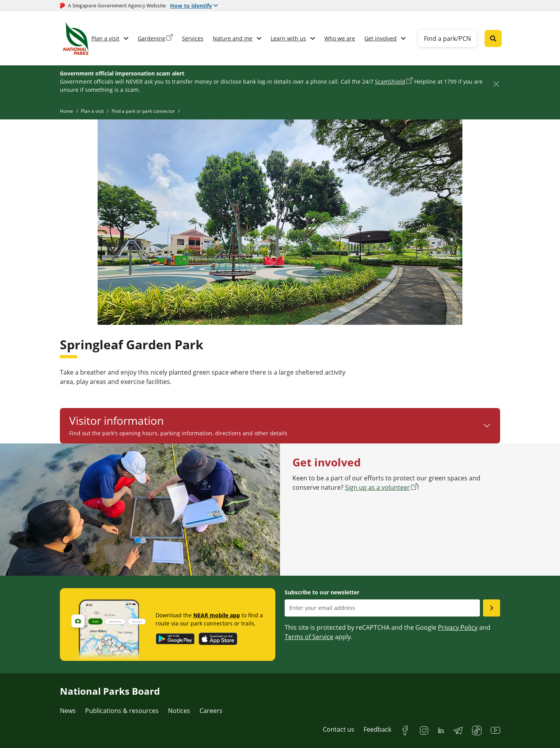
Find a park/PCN (447, 39)
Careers (211, 711)
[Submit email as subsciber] (492, 608)
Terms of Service (309, 637)
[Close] (496, 84)
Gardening (151, 38)
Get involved (381, 38)
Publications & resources (122, 711)
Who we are (340, 38)
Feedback (377, 729)
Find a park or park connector (143, 111)
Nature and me (233, 38)
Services (193, 38)
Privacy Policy (458, 627)
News (68, 711)
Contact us (339, 729)
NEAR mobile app (217, 615)
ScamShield (390, 81)
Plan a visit (105, 38)
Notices (179, 711)
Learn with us (288, 38)
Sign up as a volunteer (377, 487)
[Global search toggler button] (493, 39)
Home (66, 111)
